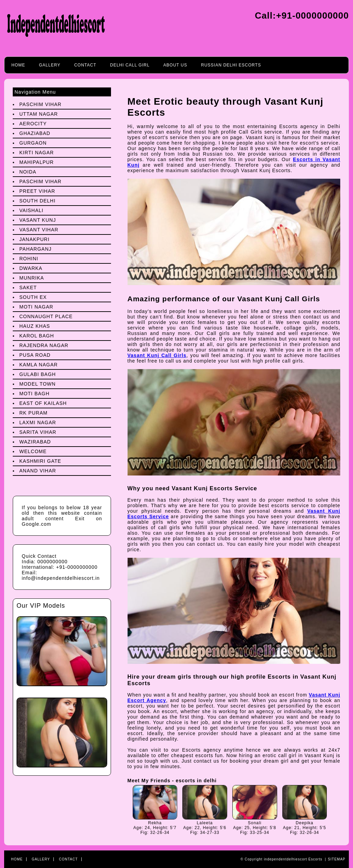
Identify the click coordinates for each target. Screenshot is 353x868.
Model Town (37, 384)
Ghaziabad (35, 133)
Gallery (50, 65)
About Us (175, 65)
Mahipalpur (37, 162)
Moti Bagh (34, 394)
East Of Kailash (43, 403)
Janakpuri (34, 239)
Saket (28, 287)
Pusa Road (35, 355)
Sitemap (337, 859)
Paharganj (36, 249)
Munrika (32, 278)
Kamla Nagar (38, 365)
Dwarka (31, 268)
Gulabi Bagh (38, 374)
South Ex (33, 297)
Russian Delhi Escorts (231, 65)
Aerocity (33, 124)
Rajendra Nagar (44, 345)
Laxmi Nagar (38, 422)
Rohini (29, 259)
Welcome (33, 451)
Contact (85, 65)
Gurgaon (33, 143)
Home (18, 65)
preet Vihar (37, 191)
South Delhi (37, 201)
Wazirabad (35, 442)
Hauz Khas (35, 326)
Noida (28, 172)
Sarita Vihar (38, 432)
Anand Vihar (38, 471)
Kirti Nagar (37, 153)
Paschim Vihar (40, 104)
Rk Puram (33, 413)
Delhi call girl (130, 65)
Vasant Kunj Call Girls (157, 355)
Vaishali (31, 210)
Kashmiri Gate (40, 461)
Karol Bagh (37, 336)
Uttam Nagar (39, 114)
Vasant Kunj (38, 220)
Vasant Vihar (39, 230)
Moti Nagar (36, 307)
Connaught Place (46, 316)
